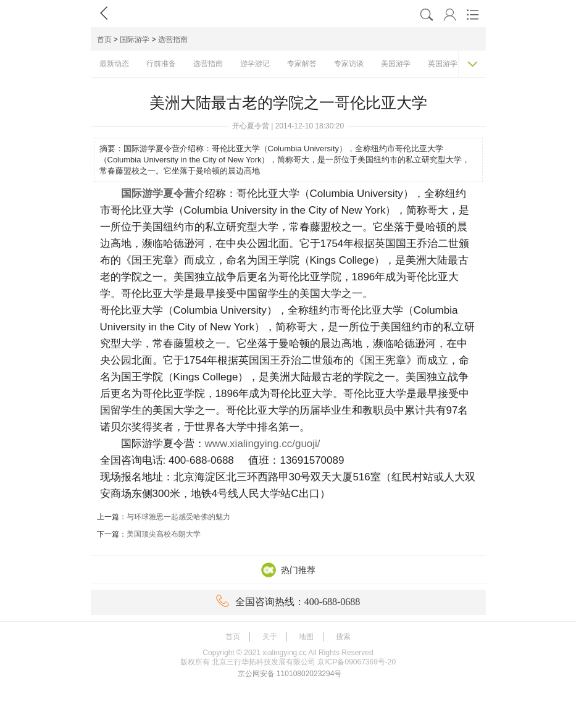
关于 (270, 637)
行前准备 (161, 64)
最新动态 (114, 64)
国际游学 (135, 40)
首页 (104, 40)
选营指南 (173, 40)
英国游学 (443, 64)
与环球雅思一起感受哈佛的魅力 (178, 517)
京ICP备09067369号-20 (357, 662)
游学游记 (255, 64)
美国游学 (396, 64)
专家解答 (302, 64)
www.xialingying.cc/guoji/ (263, 444)
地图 (306, 637)
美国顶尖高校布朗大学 (164, 534)
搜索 (343, 637)
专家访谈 (349, 64)
